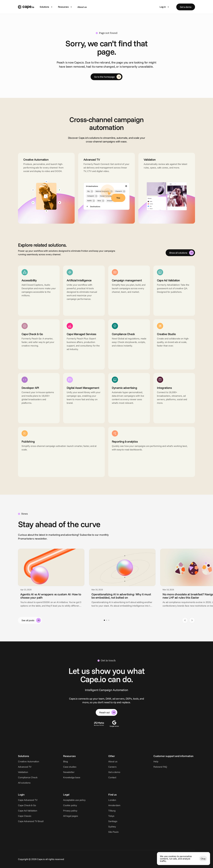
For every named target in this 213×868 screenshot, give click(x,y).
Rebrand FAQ (160, 767)
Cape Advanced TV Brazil (31, 821)
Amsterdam (114, 805)
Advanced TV (25, 767)
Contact (112, 777)
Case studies (70, 767)
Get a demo (114, 772)
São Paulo (113, 832)
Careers (112, 767)
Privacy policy (70, 811)
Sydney (112, 827)
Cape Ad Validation (28, 811)
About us (82, 7)
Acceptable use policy (74, 800)
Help (156, 761)
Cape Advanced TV (28, 800)
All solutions (24, 783)
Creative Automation (29, 761)
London (112, 800)
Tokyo (111, 816)
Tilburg (112, 811)
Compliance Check (28, 777)
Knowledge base (72, 777)
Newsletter (69, 772)
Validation (23, 772)
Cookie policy (70, 805)
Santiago (113, 821)
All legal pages (71, 816)
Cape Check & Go (27, 805)
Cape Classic (25, 816)
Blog (65, 761)
